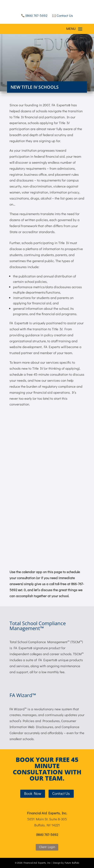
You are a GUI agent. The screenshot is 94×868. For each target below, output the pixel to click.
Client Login (47, 847)
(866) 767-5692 (34, 15)
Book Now (33, 793)
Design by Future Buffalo (66, 863)
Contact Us (63, 15)
